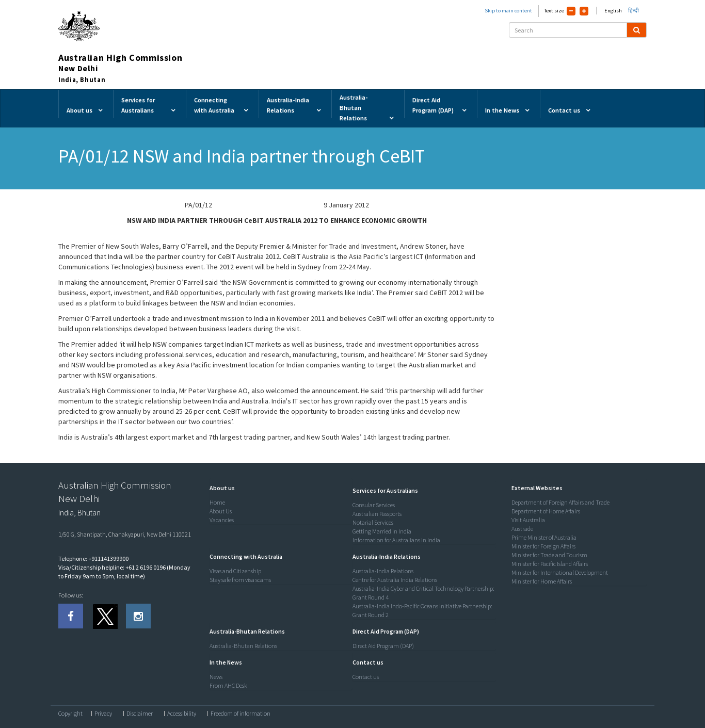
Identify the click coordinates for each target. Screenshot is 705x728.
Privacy (103, 714)
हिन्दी (634, 11)
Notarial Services (373, 522)
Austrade (522, 529)
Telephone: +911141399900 (93, 559)
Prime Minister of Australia (544, 537)
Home (217, 502)
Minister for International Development (560, 572)
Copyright (70, 714)
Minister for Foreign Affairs (543, 546)
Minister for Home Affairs (542, 581)
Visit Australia (528, 520)
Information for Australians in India (396, 540)
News (216, 677)
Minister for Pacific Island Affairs (550, 564)
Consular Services (374, 505)
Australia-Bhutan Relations (243, 646)
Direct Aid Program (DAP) (383, 646)
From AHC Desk (228, 685)
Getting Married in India (382, 531)
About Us (221, 511)
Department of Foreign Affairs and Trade (560, 502)
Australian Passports (377, 514)
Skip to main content (508, 11)
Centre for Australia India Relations (395, 580)
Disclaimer (140, 714)
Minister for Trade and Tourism (549, 555)
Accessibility (182, 714)
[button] (220, 488)
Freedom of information (241, 714)
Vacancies (222, 520)
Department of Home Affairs (546, 511)
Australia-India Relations (383, 571)
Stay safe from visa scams (240, 580)
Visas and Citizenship (235, 571)
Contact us (366, 677)
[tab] (279, 488)
